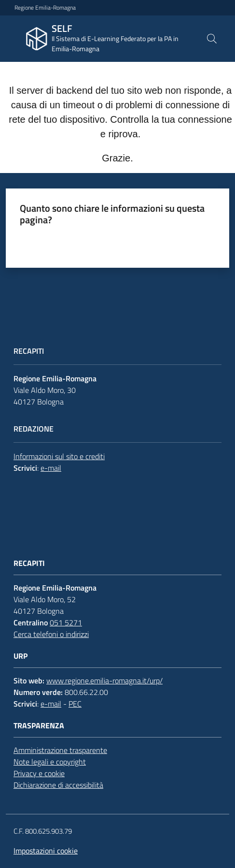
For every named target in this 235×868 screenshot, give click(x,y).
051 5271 (66, 622)
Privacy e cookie (39, 773)
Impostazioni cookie (46, 851)
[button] (212, 39)
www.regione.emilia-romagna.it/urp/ (104, 680)
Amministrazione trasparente (60, 750)
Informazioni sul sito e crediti (59, 456)
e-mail (51, 468)
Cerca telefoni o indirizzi (51, 634)
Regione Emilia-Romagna (45, 8)
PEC (75, 704)
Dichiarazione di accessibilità (58, 785)
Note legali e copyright (50, 762)
